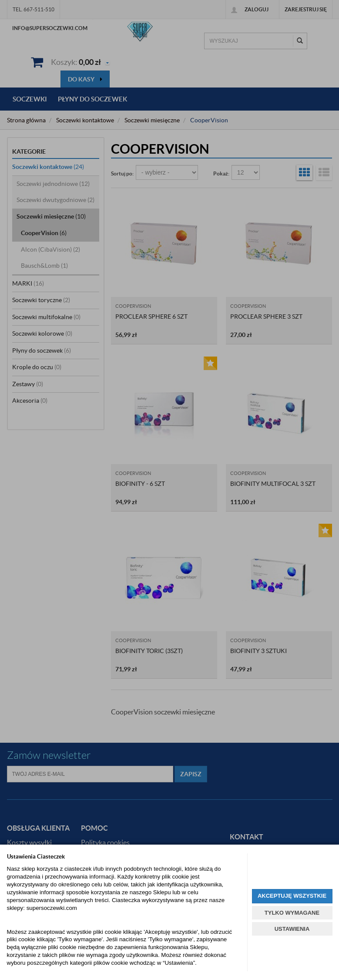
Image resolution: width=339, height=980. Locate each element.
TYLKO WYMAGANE (292, 913)
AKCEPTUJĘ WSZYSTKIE (292, 896)
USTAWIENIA (292, 929)
